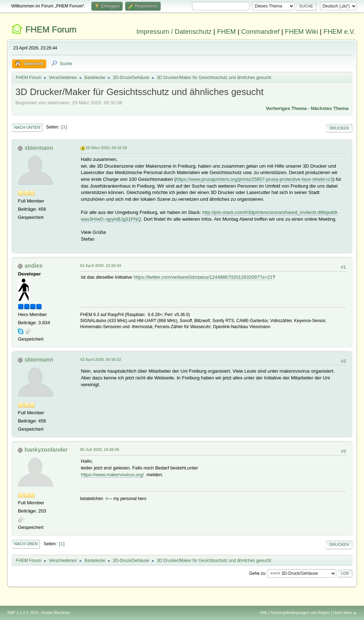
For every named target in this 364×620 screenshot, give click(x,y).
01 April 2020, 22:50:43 (100, 266)
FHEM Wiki (302, 31)
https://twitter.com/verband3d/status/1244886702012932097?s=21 (203, 277)
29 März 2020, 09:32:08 (106, 148)
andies (34, 266)
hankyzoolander (46, 450)
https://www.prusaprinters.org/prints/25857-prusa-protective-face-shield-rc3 (255, 179)
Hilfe (264, 613)
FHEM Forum (51, 29)
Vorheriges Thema (286, 108)
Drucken (339, 128)
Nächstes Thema (330, 108)
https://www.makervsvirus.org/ (112, 475)
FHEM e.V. (339, 31)
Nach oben (26, 544)
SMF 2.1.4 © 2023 (23, 613)
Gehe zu (257, 573)
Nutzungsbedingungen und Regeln (300, 613)
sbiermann (39, 148)
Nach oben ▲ (345, 613)
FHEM (226, 31)
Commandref (260, 31)
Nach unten (27, 127)
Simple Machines (55, 613)
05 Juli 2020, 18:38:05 (100, 450)
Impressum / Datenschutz (174, 31)
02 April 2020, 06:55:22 (100, 359)
